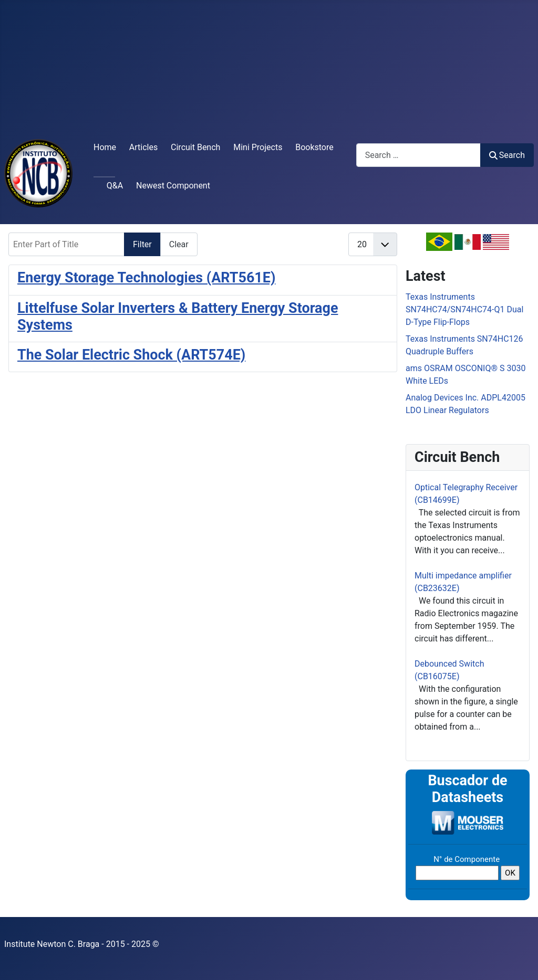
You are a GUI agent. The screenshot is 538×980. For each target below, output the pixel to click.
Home (105, 147)
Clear (179, 244)
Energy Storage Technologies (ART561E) (146, 278)
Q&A (115, 186)
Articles (143, 147)
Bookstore (314, 147)
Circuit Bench (195, 147)
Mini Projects (258, 147)
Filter (142, 244)
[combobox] (418, 155)
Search (507, 155)
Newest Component (173, 186)
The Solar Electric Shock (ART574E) (131, 355)
